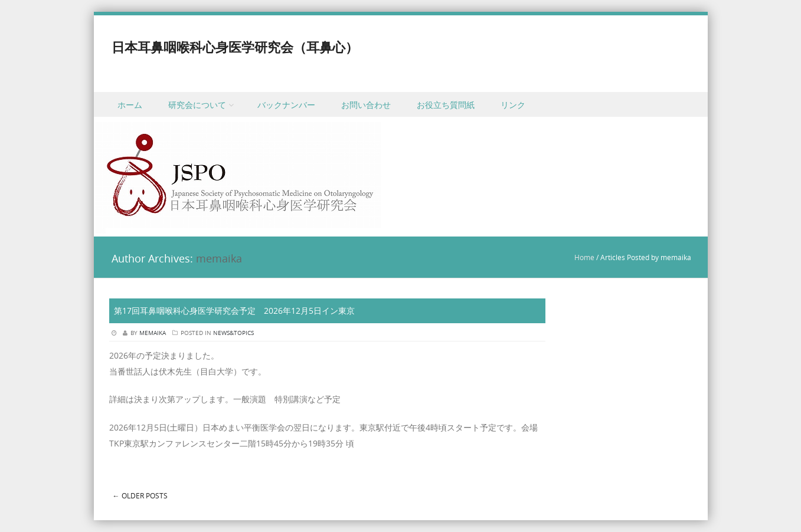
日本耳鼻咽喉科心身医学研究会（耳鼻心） (235, 47)
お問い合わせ (366, 105)
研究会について (197, 105)
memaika (219, 258)
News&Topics (233, 333)
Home (584, 257)
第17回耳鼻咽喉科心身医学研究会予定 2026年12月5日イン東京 (234, 311)
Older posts (140, 495)
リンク (513, 105)
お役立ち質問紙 (446, 105)
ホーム (130, 105)
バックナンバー (286, 105)
